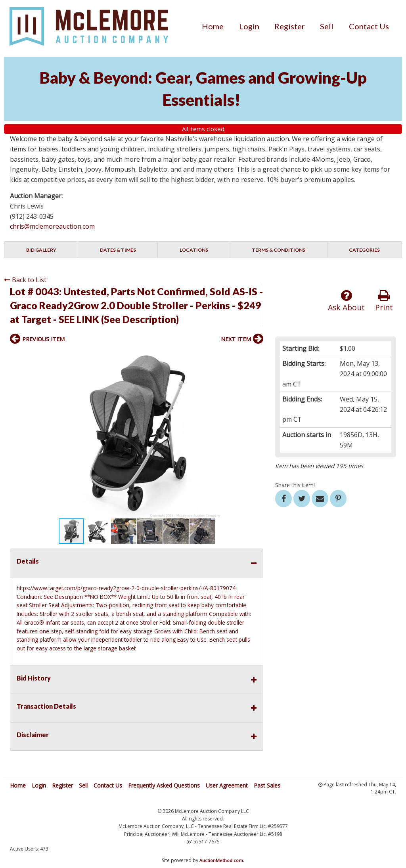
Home (213, 26)
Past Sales (267, 785)
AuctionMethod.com (221, 860)
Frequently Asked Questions (164, 785)
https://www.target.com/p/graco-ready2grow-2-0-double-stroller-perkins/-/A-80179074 (126, 588)
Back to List (25, 280)
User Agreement (227, 785)
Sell (327, 26)
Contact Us (369, 26)
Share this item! (295, 485)
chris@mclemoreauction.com (52, 226)
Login (249, 26)
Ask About (346, 301)
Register (290, 26)
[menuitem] (213, 26)
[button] (256, 356)
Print (384, 301)
